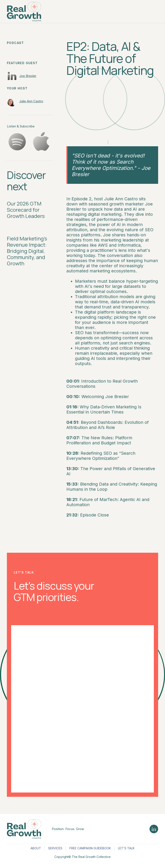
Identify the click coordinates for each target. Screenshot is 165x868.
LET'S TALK (126, 848)
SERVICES (55, 848)
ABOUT (36, 848)
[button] (154, 12)
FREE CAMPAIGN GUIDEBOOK (90, 848)
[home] (24, 11)
